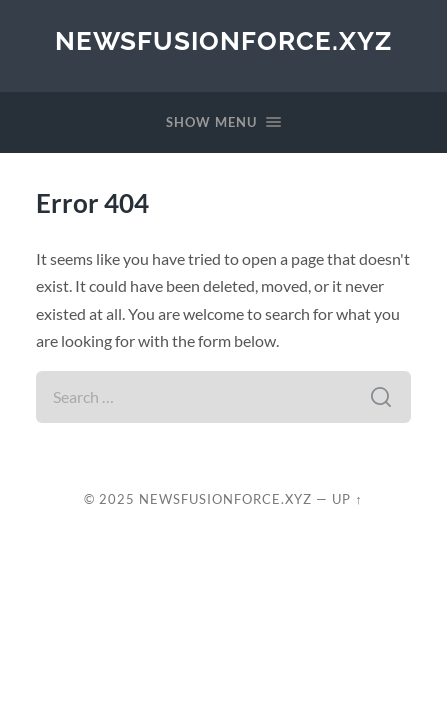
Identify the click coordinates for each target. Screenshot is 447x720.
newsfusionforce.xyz (223, 40)
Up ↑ (347, 499)
